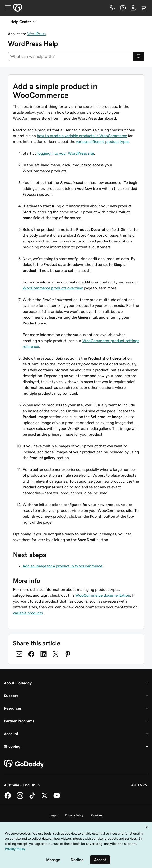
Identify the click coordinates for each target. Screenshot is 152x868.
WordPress (36, 34)
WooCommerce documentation (103, 595)
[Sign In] (133, 8)
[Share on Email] (19, 654)
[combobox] (71, 56)
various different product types (103, 141)
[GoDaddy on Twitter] (44, 798)
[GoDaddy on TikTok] (32, 798)
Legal (53, 815)
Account (11, 734)
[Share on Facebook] (31, 654)
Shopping (12, 746)
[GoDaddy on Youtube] (57, 798)
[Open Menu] (6, 8)
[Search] (139, 56)
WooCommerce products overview (53, 288)
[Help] (123, 8)
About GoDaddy (18, 683)
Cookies (97, 815)
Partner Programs (19, 721)
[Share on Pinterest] (68, 654)
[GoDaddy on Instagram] (20, 798)
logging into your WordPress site (66, 153)
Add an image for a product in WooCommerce (62, 566)
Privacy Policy (74, 815)
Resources (13, 708)
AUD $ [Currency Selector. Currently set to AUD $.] (140, 785)
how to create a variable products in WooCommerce (82, 136)
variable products (28, 613)
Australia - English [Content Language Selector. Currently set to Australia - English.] (23, 785)
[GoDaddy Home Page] (24, 764)
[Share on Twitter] (56, 654)
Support (11, 696)
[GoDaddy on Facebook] (8, 798)
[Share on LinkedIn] (43, 654)
